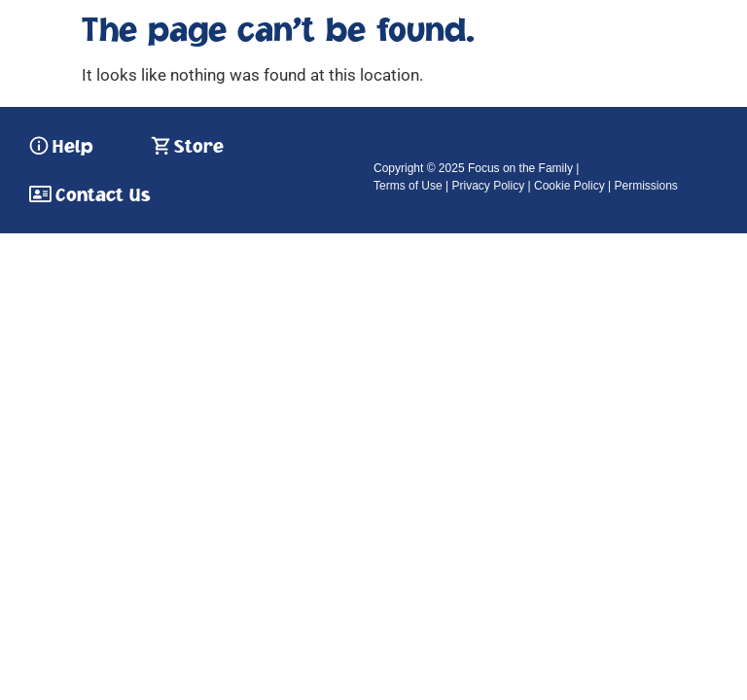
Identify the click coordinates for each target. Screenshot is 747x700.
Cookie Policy (569, 186)
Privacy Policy (488, 186)
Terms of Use (408, 186)
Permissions (645, 186)
